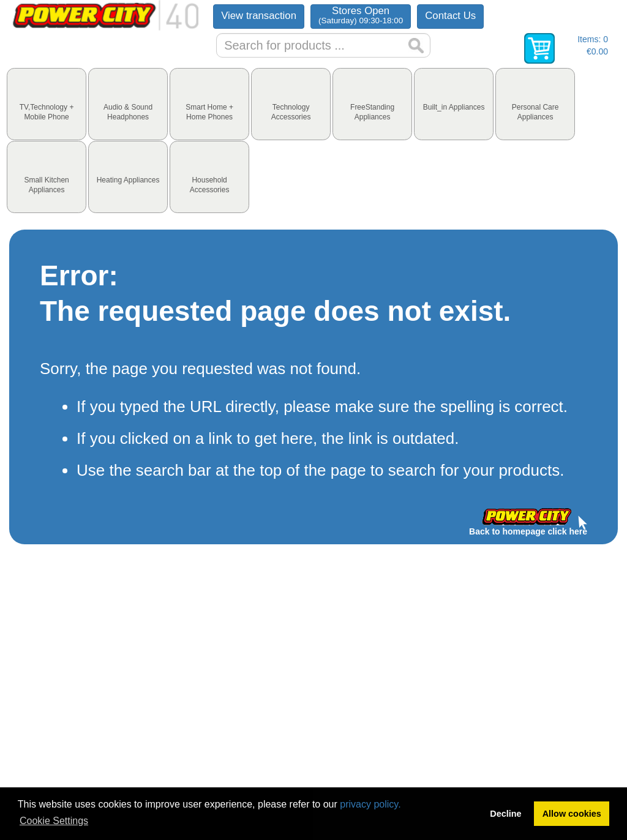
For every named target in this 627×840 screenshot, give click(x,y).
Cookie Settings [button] (54, 821)
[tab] (47, 104)
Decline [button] (505, 814)
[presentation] (47, 104)
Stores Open (361, 15)
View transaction (259, 16)
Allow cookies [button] (572, 814)
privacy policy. (370, 804)
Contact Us (450, 16)
